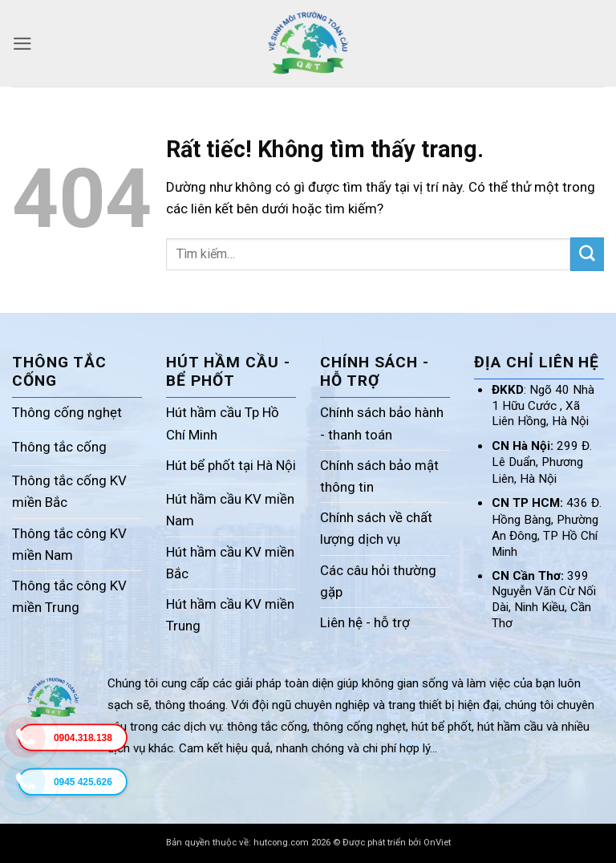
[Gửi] (587, 254)
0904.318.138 (83, 738)
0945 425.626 (83, 782)
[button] (22, 44)
